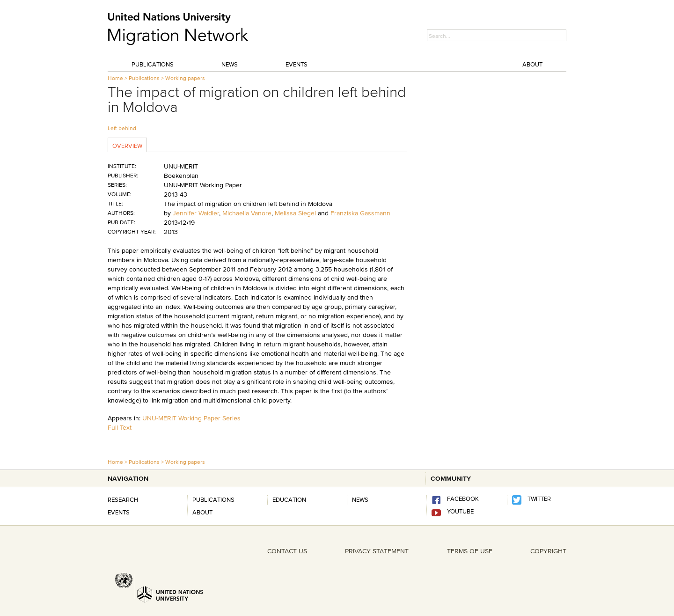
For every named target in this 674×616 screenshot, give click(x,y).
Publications (153, 64)
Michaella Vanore (247, 213)
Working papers (185, 78)
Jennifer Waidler (196, 213)
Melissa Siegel (295, 213)
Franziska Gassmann (360, 213)
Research (123, 499)
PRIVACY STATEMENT (377, 551)
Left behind (122, 128)
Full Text (120, 427)
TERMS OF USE (470, 551)
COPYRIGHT (548, 551)
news (360, 499)
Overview (127, 146)
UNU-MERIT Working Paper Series (191, 418)
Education (289, 499)
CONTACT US (287, 551)
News (230, 64)
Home (115, 78)
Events (297, 64)
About (532, 64)
